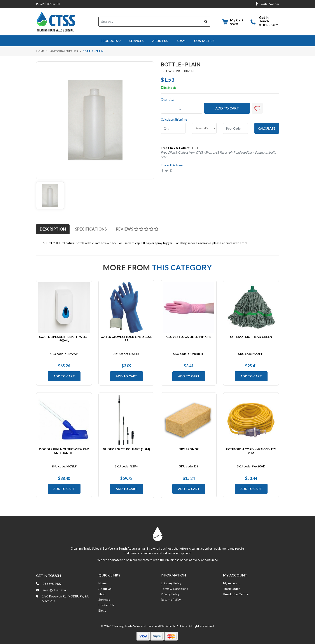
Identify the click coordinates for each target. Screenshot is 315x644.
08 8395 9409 (268, 25)
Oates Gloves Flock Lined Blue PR (126, 338)
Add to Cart (227, 108)
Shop (102, 594)
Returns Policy (171, 600)
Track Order (231, 589)
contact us (270, 4)
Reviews (137, 229)
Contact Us (204, 41)
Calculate (267, 128)
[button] (257, 108)
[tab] (53, 229)
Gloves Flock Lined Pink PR (189, 337)
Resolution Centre (236, 594)
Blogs (102, 610)
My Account (231, 583)
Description (53, 229)
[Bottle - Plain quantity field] (182, 108)
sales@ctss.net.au (55, 590)
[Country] (204, 128)
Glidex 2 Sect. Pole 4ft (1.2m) (126, 449)
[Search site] (206, 22)
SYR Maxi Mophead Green (251, 337)
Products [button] (111, 41)
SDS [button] (181, 41)
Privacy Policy (170, 594)
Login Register (48, 4)
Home (102, 583)
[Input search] (150, 22)
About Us (160, 41)
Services (136, 41)
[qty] (173, 128)
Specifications (91, 229)
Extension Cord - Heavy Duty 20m (251, 451)
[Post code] (235, 128)
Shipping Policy (171, 583)
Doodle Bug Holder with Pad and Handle (64, 451)
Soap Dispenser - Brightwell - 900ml (64, 338)
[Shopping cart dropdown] (233, 22)
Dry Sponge (189, 449)
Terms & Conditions (174, 589)
